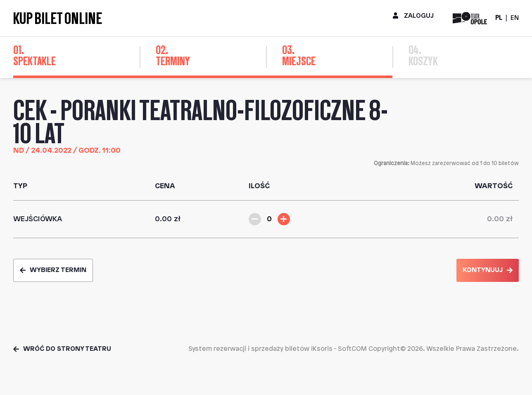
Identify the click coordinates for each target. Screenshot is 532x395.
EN (515, 18)
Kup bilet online (58, 18)
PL (499, 18)
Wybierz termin (53, 270)
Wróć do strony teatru (62, 349)
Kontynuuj (488, 270)
